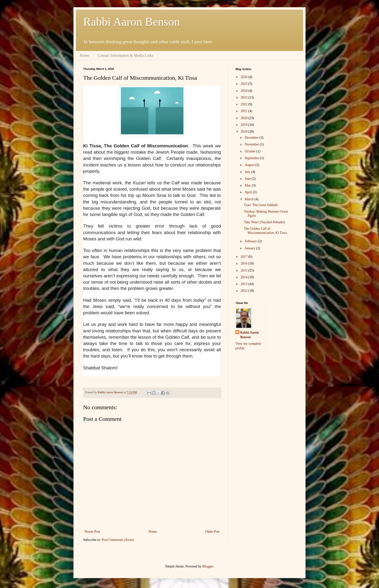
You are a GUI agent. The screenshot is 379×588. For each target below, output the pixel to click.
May (248, 185)
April (249, 192)
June (248, 179)
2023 (245, 97)
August (250, 165)
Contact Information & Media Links (125, 55)
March (249, 199)
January (250, 248)
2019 (245, 125)
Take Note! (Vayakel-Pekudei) (264, 222)
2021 (245, 111)
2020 (245, 118)
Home (84, 55)
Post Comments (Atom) (118, 540)
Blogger (208, 566)
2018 (245, 132)
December (252, 138)
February (251, 241)
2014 (245, 277)
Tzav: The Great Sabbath (261, 205)
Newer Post (92, 532)
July (248, 172)
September (252, 158)
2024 (245, 91)
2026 (245, 77)
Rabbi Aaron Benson (131, 22)
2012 (245, 291)
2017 (245, 257)
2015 (245, 270)
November (252, 144)
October (251, 151)
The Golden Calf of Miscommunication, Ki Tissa (265, 231)
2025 (245, 84)
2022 (245, 104)
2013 (245, 284)
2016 (245, 263)
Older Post (213, 532)
